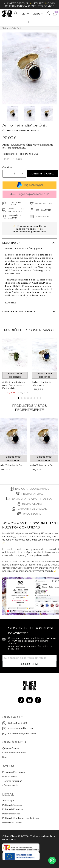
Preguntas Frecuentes (14, 772)
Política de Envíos (11, 814)
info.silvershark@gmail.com (22, 734)
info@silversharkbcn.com (21, 728)
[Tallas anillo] (29, 159)
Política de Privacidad (13, 809)
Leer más (11, 303)
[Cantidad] (14, 174)
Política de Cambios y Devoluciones (21, 818)
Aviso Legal (8, 800)
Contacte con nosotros (14, 753)
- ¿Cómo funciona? (12, 781)
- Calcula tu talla (10, 785)
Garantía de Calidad (12, 822)
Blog (5, 757)
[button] (19, 398)
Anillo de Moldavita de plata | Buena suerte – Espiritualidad (14, 385)
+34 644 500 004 (17, 723)
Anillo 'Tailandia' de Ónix (42, 465)
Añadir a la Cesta (42, 174)
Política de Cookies (12, 805)
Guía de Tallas (10, 777)
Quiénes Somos (11, 748)
